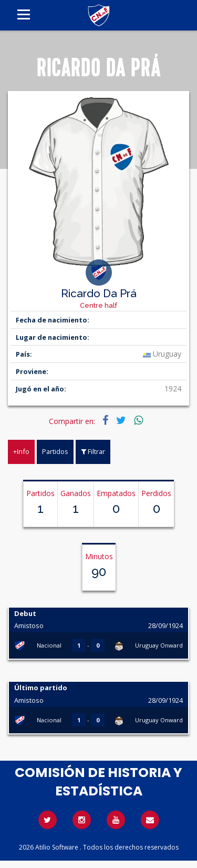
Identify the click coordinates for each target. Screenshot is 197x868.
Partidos (55, 451)
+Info (21, 451)
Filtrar (93, 451)
